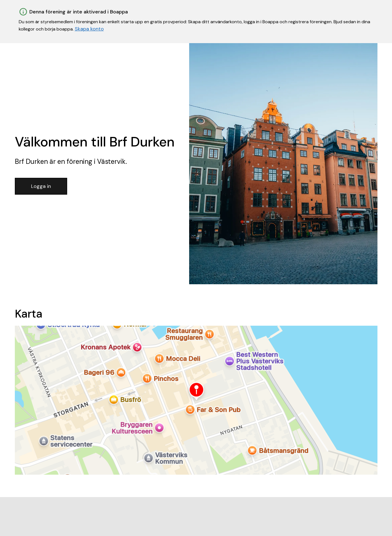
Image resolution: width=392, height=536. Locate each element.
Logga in (41, 186)
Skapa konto (89, 29)
